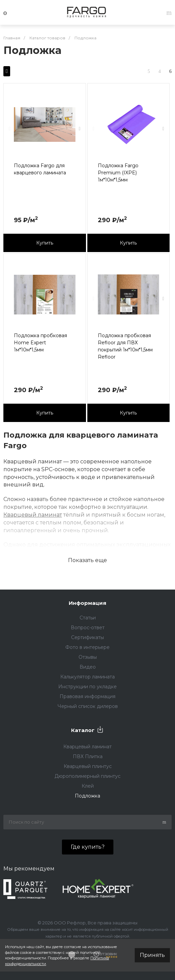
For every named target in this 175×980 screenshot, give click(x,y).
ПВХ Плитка (88, 756)
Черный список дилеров (88, 706)
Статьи (88, 618)
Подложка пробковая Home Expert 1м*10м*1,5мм (40, 343)
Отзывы (88, 657)
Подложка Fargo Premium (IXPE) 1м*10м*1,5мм (118, 173)
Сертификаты (87, 637)
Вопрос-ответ (88, 628)
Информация (87, 603)
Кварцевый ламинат (33, 515)
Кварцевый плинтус (88, 766)
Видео (88, 667)
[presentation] (10, 129)
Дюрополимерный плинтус (87, 776)
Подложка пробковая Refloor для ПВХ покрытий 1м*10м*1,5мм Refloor (125, 346)
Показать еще (87, 560)
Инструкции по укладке (87, 687)
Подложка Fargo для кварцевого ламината (40, 169)
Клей (88, 786)
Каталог (83, 730)
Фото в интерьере (87, 647)
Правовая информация (87, 696)
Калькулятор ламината (87, 677)
